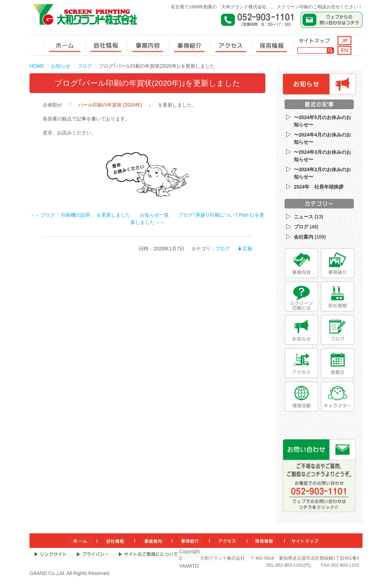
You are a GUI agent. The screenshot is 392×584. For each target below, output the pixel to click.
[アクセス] (301, 363)
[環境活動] (301, 397)
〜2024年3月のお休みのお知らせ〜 (322, 156)
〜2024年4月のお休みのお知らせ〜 (322, 138)
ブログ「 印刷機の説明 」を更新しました (80, 215)
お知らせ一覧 (154, 215)
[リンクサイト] (50, 554)
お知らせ (61, 66)
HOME (37, 66)
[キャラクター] (338, 397)
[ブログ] (338, 330)
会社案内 (304, 237)
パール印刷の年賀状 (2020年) (110, 105)
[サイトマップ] (305, 541)
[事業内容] (301, 263)
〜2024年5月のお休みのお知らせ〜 (322, 121)
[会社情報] (338, 297)
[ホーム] (80, 541)
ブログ (85, 66)
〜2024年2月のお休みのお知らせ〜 (322, 173)
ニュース (304, 217)
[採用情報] (264, 541)
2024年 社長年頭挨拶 (319, 187)
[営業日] (338, 363)
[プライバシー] (93, 554)
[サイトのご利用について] (148, 554)
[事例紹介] (338, 263)
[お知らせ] (301, 330)
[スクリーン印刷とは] (301, 297)
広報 (247, 249)
